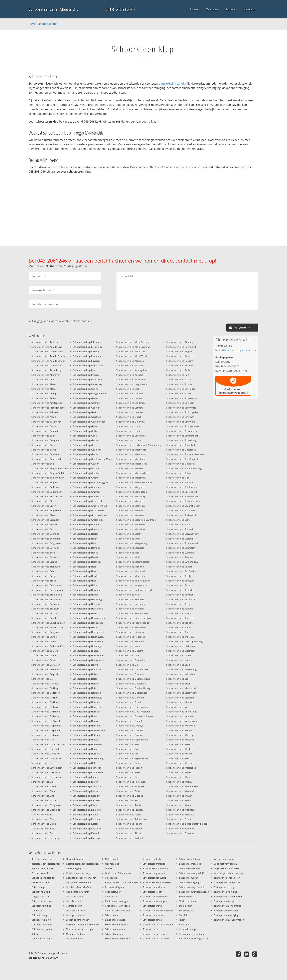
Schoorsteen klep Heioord (86, 604)
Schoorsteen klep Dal (42, 679)
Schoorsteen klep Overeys (130, 726)
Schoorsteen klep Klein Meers (131, 351)
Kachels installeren (76, 901)
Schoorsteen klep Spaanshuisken (183, 506)
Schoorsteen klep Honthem (87, 702)
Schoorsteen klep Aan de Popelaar (49, 356)
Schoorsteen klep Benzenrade (47, 459)
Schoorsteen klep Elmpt (44, 819)
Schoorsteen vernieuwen (156, 897)
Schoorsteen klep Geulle (85, 454)
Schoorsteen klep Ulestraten (181, 651)
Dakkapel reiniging (41, 920)
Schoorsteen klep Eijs (42, 782)
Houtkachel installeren (78, 892)
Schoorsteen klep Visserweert (181, 693)
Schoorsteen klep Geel (84, 412)
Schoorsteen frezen (115, 929)
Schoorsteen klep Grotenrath (88, 520)
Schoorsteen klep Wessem (180, 763)
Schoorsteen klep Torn (178, 632)
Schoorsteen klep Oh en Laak (132, 669)
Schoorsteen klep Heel (84, 567)
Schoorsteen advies (115, 920)
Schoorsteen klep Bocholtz (45, 534)
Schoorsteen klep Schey (179, 393)
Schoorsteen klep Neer (128, 595)
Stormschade (186, 911)
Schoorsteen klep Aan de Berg (47, 347)
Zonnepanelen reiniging (226, 915)
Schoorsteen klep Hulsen (86, 740)
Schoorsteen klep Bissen (44, 515)
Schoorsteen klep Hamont (86, 548)
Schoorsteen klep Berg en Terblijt (48, 473)
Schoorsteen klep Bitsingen (45, 520)
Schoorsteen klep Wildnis (179, 782)
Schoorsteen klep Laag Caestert (132, 384)
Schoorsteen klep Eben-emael (47, 758)
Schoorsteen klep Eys (84, 370)
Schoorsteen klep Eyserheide (88, 379)
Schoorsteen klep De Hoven (46, 693)
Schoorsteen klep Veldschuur (181, 674)
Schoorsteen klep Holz (84, 688)
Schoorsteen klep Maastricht (131, 478)
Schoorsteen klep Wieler (179, 772)
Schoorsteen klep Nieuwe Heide (133, 623)
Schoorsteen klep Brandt (44, 562)
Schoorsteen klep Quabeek (130, 796)
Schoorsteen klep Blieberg (45, 524)
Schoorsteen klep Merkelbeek (131, 529)
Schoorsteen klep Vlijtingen (180, 698)
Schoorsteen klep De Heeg (45, 688)
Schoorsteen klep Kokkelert (130, 365)
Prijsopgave (111, 878)
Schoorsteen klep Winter (179, 796)
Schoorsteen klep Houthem (87, 726)
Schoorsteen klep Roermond (181, 347)
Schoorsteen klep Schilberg (180, 403)
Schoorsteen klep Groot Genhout (90, 506)
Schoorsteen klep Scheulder (181, 389)
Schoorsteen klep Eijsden (44, 786)
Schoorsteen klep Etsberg (86, 351)
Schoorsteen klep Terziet (179, 604)
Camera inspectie (40, 873)
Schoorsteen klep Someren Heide (183, 501)
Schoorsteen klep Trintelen (180, 637)
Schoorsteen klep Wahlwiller (181, 726)
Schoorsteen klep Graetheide (88, 487)
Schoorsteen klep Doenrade (46, 749)
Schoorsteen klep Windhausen (182, 786)
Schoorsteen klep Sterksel (180, 529)
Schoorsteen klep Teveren (180, 609)
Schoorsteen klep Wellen (179, 754)
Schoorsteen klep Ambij (44, 393)
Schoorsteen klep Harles (85, 553)
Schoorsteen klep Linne (128, 426)
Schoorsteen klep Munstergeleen (133, 581)
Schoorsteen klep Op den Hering (133, 688)
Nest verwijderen (75, 939)
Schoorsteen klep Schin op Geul (183, 412)
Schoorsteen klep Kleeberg (87, 838)
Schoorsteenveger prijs (191, 882)
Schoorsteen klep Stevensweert (182, 534)
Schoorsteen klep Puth (128, 791)
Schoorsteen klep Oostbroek (131, 684)
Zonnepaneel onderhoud (227, 882)
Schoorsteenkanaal (153, 920)
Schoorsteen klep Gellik (85, 431)
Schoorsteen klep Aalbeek (45, 342)
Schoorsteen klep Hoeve (85, 665)
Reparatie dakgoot (115, 887)
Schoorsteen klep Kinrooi (86, 833)
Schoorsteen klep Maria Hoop (132, 492)
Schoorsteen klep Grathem (87, 492)
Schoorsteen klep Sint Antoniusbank (185, 454)
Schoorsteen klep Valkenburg (181, 669)
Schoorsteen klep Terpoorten (181, 599)
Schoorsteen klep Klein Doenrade (133, 342)
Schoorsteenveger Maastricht (53, 9)
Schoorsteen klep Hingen (86, 651)
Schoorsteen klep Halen (85, 539)
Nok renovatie (112, 859)
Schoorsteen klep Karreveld (87, 800)
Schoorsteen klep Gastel (85, 398)
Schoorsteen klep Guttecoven (88, 529)
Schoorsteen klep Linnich (129, 431)
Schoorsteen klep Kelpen (86, 815)
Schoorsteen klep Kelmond (87, 810)
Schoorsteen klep (47, 24)
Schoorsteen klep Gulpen (86, 524)
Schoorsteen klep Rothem (180, 370)
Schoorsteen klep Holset (85, 674)
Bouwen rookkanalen (43, 868)
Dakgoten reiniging (41, 906)
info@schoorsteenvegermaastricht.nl (237, 350)
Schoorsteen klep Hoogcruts (87, 707)
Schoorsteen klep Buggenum (46, 632)
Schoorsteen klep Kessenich (87, 829)
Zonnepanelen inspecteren (228, 901)
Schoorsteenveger (188, 878)
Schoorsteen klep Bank (43, 436)
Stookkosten (186, 906)
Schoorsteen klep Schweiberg (181, 440)
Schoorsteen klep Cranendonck (48, 669)
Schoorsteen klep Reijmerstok (132, 819)
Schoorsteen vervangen (155, 901)
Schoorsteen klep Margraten (131, 487)
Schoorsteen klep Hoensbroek (88, 660)
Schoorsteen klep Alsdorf (44, 389)
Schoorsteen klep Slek (178, 478)
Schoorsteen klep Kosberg (130, 375)
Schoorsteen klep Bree (43, 571)
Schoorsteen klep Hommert (87, 693)
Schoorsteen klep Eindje (44, 800)
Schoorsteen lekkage (153, 859)
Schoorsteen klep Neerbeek (130, 599)
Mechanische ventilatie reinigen (82, 925)
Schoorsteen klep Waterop (180, 735)
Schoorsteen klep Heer (84, 571)
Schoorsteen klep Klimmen (130, 361)
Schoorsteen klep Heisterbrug (88, 609)
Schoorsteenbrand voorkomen (159, 911)
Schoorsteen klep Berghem (45, 482)
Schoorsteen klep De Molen (46, 712)
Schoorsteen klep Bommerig (46, 539)
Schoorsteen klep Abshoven (46, 375)
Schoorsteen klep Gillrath (86, 468)
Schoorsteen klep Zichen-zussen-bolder (187, 824)
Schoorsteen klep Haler (85, 543)
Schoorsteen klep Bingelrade (46, 510)
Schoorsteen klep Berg (43, 464)
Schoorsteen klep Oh (128, 665)
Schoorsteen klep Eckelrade (46, 772)
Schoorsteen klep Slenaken (180, 482)
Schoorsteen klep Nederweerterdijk (134, 590)
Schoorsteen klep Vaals (178, 665)
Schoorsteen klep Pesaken (130, 763)
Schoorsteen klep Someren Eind (183, 496)
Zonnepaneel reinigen (225, 887)
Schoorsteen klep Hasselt (86, 557)
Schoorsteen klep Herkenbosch (89, 618)
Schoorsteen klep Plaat (128, 772)
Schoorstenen (186, 897)
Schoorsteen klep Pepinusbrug (132, 758)
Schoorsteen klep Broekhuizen (47, 590)
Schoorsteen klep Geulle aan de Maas (92, 459)
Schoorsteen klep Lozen (129, 440)
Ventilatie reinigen (189, 929)
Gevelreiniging (73, 868)
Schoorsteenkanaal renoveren (158, 925)
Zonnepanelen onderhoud (227, 906)
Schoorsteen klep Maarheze (130, 454)
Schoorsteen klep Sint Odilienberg (184, 468)
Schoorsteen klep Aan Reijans (47, 365)
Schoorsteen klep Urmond (180, 660)
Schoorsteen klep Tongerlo (180, 623)
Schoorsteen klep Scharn (179, 384)
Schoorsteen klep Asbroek (45, 412)
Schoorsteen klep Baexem (45, 426)
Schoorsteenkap (151, 929)
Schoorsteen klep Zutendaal (181, 833)
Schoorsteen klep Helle (85, 613)
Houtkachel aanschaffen (78, 887)
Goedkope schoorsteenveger (81, 878)
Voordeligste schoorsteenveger (230, 873)
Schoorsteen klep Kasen (85, 805)
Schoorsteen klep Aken (43, 379)
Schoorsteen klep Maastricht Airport (135, 482)
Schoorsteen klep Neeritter (130, 609)
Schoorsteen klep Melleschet (131, 524)
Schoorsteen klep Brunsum (45, 609)
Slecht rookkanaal (188, 901)
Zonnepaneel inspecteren (227, 878)
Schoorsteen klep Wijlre (178, 777)
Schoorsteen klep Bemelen (45, 454)
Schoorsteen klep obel (128, 655)
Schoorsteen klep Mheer (129, 539)
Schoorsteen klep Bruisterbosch (48, 599)
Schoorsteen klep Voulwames (182, 712)
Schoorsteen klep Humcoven (88, 744)
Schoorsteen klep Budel (44, 618)
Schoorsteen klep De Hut (44, 698)
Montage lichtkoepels (77, 934)
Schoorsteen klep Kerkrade (87, 819)
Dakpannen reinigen (42, 939)
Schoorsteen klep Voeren (179, 707)
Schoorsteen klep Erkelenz (86, 342)
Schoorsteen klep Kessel (85, 824)
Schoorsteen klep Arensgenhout (48, 408)
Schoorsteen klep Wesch (179, 758)
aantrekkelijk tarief (171, 83)
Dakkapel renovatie (41, 925)
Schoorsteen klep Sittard (179, 473)
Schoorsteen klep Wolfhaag (180, 810)
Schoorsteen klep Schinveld (181, 422)
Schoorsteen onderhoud (155, 868)
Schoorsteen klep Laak (128, 389)
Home (32, 24)
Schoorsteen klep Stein (178, 524)
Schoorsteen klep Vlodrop (180, 702)
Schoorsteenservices (190, 868)
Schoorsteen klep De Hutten (46, 702)
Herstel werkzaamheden (78, 882)
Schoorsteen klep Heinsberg (87, 599)
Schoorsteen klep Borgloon (45, 548)
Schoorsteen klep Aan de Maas (47, 351)
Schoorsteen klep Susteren (180, 553)
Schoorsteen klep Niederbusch (132, 613)
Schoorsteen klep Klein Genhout (133, 347)
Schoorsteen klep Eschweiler (87, 347)
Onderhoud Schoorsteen (118, 873)
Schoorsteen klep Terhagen (180, 581)
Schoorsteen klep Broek (44, 581)
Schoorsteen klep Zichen (179, 819)
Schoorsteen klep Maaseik (130, 468)
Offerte (109, 868)
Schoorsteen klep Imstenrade (88, 772)
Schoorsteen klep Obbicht (130, 651)
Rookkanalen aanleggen (117, 911)
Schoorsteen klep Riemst (129, 833)
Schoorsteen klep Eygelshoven (89, 365)
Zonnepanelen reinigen (226, 911)
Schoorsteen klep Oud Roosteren (133, 712)
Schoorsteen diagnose (116, 925)
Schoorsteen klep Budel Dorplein (48, 623)
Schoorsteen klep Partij (128, 744)
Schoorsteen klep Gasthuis (87, 403)
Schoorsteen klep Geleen (86, 426)
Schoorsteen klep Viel (177, 679)
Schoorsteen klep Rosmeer (180, 365)
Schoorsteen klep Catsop (44, 660)
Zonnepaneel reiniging (225, 892)
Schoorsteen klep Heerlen (86, 576)
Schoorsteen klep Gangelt (86, 389)
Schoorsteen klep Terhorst (180, 585)
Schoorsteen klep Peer (128, 749)
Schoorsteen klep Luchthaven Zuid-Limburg (139, 445)
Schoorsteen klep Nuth (128, 646)
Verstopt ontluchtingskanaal (194, 939)
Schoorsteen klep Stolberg (180, 539)
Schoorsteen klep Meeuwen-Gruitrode (136, 520)
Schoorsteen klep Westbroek (181, 768)
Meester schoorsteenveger (80, 929)
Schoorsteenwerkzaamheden (194, 892)
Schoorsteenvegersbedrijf (192, 887)
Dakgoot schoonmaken (43, 901)
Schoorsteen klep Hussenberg (88, 758)
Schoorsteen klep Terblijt (179, 576)
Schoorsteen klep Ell (42, 815)
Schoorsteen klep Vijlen (178, 684)
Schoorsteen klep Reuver (129, 829)
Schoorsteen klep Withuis (179, 800)
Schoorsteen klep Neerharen (131, 604)
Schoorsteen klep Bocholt (45, 529)
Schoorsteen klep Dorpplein (46, 754)
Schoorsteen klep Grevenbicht (88, 496)
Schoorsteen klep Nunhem (130, 641)
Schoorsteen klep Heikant (86, 595)
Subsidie (184, 915)
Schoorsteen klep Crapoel (45, 674)
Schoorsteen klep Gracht (85, 478)
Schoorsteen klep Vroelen (180, 716)
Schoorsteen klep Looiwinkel (131, 436)
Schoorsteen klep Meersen (130, 510)
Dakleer (35, 934)
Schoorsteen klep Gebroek (86, 408)
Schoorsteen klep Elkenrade (46, 810)
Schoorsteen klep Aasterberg (46, 370)
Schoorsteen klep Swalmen (180, 557)
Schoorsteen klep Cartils (44, 655)
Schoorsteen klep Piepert (129, 768)
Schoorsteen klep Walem (179, 730)
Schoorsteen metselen (154, 864)
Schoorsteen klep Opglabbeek (132, 693)
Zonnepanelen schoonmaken (229, 920)
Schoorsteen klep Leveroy (130, 412)
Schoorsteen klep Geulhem (87, 450)
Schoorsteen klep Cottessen (46, 665)
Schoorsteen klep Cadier (44, 641)
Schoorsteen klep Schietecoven (182, 398)
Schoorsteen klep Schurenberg (182, 436)
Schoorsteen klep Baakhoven (46, 422)
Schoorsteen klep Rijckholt (130, 838)
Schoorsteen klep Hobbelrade (88, 655)
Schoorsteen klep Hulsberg (87, 735)
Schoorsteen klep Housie (86, 721)
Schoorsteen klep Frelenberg (88, 384)
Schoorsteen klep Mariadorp (131, 496)
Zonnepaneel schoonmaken (228, 897)
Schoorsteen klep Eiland (44, 791)
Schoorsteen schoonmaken (157, 882)
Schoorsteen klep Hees (85, 581)
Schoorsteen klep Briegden (45, 576)
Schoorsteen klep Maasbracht (131, 464)
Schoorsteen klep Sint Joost (180, 464)
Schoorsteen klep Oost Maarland (133, 679)
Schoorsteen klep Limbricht (130, 422)
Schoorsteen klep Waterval (180, 740)
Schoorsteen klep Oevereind (131, 660)
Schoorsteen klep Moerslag (130, 548)
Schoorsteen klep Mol (127, 553)
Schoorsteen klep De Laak (45, 707)
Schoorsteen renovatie (154, 878)
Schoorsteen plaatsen (154, 873)
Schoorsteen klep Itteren (85, 782)
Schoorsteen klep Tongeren (180, 618)
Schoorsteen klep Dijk (43, 740)
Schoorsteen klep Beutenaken (47, 492)
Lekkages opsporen (76, 911)
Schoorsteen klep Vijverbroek (181, 688)
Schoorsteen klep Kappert (86, 796)
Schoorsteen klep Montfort (130, 567)
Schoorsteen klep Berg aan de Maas (50, 468)
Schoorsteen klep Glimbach (87, 473)
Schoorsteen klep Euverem (87, 361)
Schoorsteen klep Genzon (86, 440)
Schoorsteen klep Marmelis (130, 501)
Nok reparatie (112, 864)
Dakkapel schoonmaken (44, 929)
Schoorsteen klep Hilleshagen (88, 646)
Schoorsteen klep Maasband (131, 459)
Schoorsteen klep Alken (44, 384)
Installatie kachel (75, 897)
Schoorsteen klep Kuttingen (131, 379)
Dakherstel (37, 911)
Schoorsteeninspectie (154, 915)
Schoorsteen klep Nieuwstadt (131, 627)
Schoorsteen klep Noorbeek (131, 637)
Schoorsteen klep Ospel (128, 702)
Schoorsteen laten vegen (118, 939)
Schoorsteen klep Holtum (86, 684)
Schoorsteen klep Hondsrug (87, 698)
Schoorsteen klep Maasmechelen (133, 473)
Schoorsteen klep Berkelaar (45, 487)
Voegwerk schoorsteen (225, 859)
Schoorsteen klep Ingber (85, 777)
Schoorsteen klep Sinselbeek (181, 450)
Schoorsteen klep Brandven (46, 567)
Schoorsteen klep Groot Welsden (90, 515)
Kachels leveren (74, 906)
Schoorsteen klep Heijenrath (87, 590)
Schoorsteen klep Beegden (45, 440)
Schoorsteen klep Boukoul (45, 557)
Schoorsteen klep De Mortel (46, 716)
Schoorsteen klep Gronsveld (87, 501)
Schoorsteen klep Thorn (179, 613)
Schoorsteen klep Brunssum (46, 604)
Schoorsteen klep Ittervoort (87, 786)
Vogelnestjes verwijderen (227, 868)
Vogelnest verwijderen (225, 864)
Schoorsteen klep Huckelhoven (89, 730)
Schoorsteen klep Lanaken (130, 393)
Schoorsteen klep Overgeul (130, 730)
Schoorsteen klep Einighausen (47, 805)
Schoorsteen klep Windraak (180, 791)
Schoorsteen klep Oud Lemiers (132, 707)
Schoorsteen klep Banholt (45, 431)
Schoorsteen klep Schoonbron (182, 431)
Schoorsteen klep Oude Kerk (131, 721)
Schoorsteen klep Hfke (85, 763)
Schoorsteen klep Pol (127, 777)
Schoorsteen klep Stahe (178, 520)
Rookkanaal (111, 897)
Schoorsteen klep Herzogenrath (89, 632)
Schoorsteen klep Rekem (129, 824)
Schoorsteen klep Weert (179, 744)
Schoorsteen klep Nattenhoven (132, 585)
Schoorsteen (111, 915)
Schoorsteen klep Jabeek (85, 791)
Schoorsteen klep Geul (84, 445)
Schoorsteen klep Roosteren (181, 356)
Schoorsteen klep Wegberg (180, 749)
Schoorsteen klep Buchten (45, 613)
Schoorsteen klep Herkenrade (88, 623)
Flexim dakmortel (75, 859)
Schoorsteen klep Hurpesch (87, 754)
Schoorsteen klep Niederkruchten (133, 618)
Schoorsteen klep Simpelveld (181, 445)
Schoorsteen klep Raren (128, 815)
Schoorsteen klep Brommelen (47, 595)
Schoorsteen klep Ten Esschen (182, 571)
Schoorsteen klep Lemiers (129, 408)
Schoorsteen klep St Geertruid (182, 515)
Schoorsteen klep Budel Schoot (48, 627)
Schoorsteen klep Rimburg (180, 342)
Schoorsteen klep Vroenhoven (182, 721)
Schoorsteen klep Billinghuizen (47, 496)
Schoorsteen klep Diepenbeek (47, 726)
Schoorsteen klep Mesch (129, 534)
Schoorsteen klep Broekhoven (47, 585)
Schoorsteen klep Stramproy (181, 548)
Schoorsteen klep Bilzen (44, 506)
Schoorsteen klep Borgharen (46, 543)
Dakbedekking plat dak (43, 878)
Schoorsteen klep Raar (128, 800)
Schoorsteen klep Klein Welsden (133, 356)
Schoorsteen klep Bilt (42, 501)
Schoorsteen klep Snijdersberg (182, 487)
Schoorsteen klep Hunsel (86, 749)
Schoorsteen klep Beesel (44, 450)
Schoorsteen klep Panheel (130, 735)
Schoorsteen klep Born (43, 553)
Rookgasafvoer (113, 892)
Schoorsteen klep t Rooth (179, 567)
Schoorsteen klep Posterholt (131, 782)
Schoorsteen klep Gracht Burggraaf (91, 482)
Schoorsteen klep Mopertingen (132, 576)
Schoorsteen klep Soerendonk (182, 492)
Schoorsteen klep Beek (43, 445)
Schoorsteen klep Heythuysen (88, 637)
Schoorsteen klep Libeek (129, 417)
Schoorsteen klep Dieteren (45, 735)
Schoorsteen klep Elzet (43, 829)
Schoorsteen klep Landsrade (131, 403)
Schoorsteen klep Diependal (46, 730)
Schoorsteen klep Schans (179, 379)
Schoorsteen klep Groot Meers (88, 510)
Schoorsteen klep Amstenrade (47, 403)
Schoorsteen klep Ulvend (179, 655)
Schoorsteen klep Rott (178, 375)
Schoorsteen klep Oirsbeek (130, 674)
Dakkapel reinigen (41, 915)
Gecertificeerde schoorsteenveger (83, 864)
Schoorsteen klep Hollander (87, 669)
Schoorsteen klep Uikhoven (181, 646)
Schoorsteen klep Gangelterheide (90, 393)
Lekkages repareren (76, 915)
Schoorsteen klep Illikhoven (87, 768)
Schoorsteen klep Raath (128, 805)
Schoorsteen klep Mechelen (130, 506)
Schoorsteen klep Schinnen (180, 417)
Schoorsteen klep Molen (129, 557)
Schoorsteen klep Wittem (179, 805)
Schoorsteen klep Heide (85, 585)
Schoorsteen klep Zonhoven (181, 829)
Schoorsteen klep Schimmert (181, 408)
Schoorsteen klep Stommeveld (182, 543)
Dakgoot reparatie (41, 897)
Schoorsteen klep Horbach (86, 712)
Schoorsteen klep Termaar (180, 595)
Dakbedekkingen (40, 882)
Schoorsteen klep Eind (43, 796)
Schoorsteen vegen (153, 892)
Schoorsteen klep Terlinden (180, 590)
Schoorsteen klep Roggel (179, 351)
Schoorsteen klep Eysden (86, 375)
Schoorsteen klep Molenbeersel (132, 562)
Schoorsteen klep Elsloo (44, 824)
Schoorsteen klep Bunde (44, 637)
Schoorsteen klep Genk (85, 436)
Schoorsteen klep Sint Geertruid (183, 459)
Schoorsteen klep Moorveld (130, 571)
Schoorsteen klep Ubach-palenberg (184, 641)
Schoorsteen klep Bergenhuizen (48, 478)
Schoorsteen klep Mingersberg (132, 543)
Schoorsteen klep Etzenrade (87, 356)
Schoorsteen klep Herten (86, 627)
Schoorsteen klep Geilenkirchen (89, 422)
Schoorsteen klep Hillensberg (88, 641)
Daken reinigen (39, 887)
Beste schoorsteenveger (44, 859)
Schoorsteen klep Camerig (45, 651)
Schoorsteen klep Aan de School (48, 361)
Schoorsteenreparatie (190, 864)
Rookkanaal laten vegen (117, 906)
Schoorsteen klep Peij (127, 754)
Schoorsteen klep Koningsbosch (133, 370)
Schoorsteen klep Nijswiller (130, 632)
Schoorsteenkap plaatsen (156, 939)
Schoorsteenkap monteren (156, 934)
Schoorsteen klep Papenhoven (132, 740)
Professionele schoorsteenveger (121, 882)
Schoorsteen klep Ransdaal (130, 810)
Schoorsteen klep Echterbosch (47, 768)
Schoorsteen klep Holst (85, 679)
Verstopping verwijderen (192, 934)
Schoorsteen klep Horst (85, 716)
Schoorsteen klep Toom (178, 627)
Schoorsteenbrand (152, 906)
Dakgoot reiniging (41, 892)
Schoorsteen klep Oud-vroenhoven (134, 716)
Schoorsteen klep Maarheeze (131, 450)
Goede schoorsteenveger (79, 873)
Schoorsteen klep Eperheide (46, 838)
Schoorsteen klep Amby (44, 398)
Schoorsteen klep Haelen (86, 534)
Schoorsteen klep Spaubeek (181, 510)
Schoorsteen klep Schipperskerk (183, 426)
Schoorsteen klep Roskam (180, 361)
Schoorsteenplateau (189, 859)
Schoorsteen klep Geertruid (87, 417)
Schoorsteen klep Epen (43, 833)
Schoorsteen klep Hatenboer (88, 562)
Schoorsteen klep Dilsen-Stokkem (49, 744)
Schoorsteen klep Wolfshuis (181, 815)
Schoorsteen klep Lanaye (129, 398)
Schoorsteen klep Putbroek (130, 786)
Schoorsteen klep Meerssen (130, 515)
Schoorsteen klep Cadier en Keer (48, 646)
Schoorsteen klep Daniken (45, 684)
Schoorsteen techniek (154, 887)
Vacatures (184, 925)
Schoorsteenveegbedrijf (191, 873)
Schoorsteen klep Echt (43, 763)
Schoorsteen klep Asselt (44, 417)
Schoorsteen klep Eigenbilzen (47, 777)
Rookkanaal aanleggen (117, 901)
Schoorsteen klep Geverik (86, 464)
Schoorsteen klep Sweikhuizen (182, 562)
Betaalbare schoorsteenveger (46, 864)
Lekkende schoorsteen (78, 920)
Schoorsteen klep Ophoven (130, 698)
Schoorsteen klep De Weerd (46, 721)
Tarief (182, 920)
